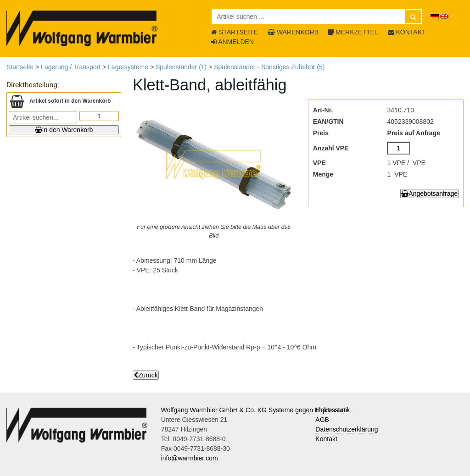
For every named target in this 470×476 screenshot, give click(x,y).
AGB (322, 420)
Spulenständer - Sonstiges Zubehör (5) (269, 67)
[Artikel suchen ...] (317, 17)
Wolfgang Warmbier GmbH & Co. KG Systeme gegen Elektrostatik (256, 410)
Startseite (20, 67)
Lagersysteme (128, 67)
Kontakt (326, 439)
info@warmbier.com (190, 458)
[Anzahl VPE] (399, 148)
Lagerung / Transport (71, 67)
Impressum (331, 410)
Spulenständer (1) (181, 67)
